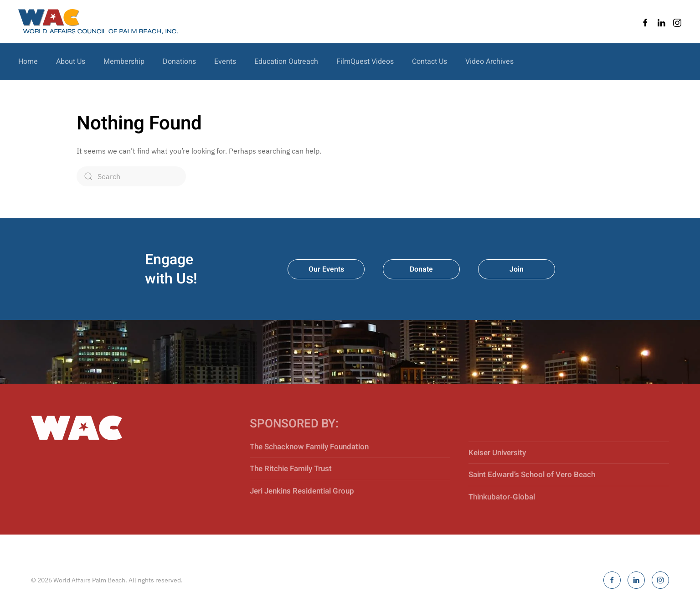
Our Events (326, 269)
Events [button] (225, 62)
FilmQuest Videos (365, 62)
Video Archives (489, 62)
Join (517, 269)
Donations (179, 62)
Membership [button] (124, 62)
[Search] (131, 176)
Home (28, 62)
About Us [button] (71, 62)
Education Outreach (286, 62)
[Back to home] (98, 22)
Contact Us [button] (430, 62)
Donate (421, 269)
